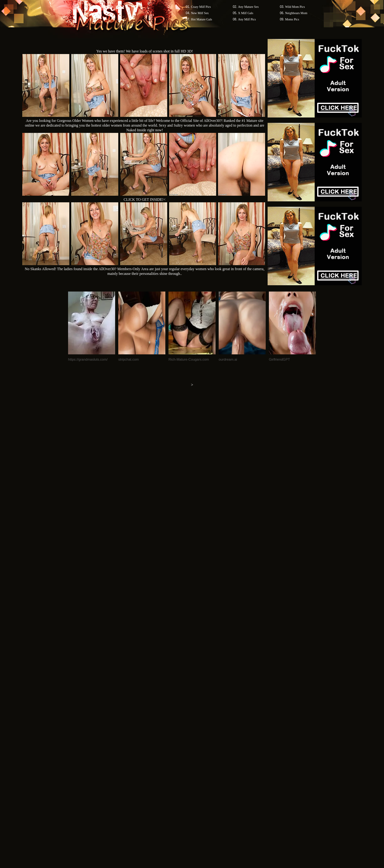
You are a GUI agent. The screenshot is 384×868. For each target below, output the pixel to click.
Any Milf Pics (247, 19)
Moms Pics (292, 19)
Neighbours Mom (296, 13)
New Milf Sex (200, 13)
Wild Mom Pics (295, 7)
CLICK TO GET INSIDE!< (145, 199)
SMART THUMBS (203, 748)
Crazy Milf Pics (201, 7)
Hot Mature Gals (202, 19)
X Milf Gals (246, 13)
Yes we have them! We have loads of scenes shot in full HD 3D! (145, 51)
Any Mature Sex (248, 7)
